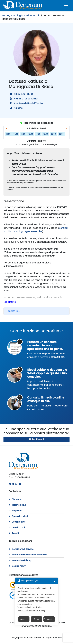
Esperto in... (13, 311)
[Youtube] (20, 484)
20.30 (61, 134)
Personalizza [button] (49, 619)
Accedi (14, 533)
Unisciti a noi (36, 439)
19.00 (38, 134)
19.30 (46, 134)
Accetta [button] (24, 619)
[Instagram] (16, 484)
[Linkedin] (13, 484)
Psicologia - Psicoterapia (26, 15)
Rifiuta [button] (37, 619)
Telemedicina (17, 505)
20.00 (53, 134)
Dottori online (17, 522)
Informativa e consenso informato (28, 555)
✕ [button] (55, 581)
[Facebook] (10, 484)
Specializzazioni (18, 516)
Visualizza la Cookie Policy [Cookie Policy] (30, 607)
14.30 (16, 134)
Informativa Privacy (20, 560)
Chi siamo (15, 499)
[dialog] (37, 601)
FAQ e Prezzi (16, 511)
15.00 (23, 134)
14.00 (8, 134)
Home (5, 15)
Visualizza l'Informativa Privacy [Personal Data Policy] (31, 610)
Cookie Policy (17, 566)
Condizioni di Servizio (21, 549)
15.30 (31, 134)
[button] (7, 129)
